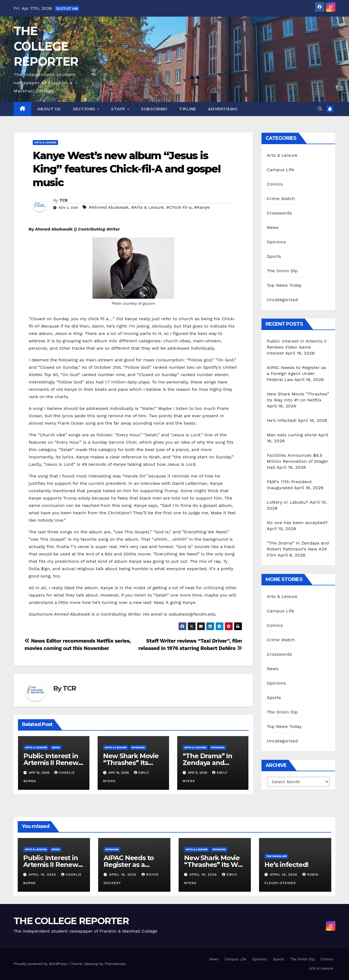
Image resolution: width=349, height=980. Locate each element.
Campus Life (281, 170)
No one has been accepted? (297, 523)
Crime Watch (281, 199)
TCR (64, 200)
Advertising (223, 109)
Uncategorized (282, 300)
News (56, 747)
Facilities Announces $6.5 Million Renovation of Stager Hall (298, 461)
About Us (49, 109)
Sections (85, 109)
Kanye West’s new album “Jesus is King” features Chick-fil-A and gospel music (127, 169)
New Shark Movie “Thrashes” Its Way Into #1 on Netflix (214, 865)
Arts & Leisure (45, 142)
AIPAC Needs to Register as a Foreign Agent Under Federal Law (297, 373)
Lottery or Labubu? (288, 502)
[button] (320, 109)
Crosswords (280, 213)
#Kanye (202, 207)
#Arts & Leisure (147, 207)
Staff (119, 109)
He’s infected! (282, 420)
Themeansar (115, 964)
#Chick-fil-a (179, 207)
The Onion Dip (282, 271)
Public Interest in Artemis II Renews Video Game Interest (297, 347)
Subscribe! (154, 109)
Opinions (138, 747)
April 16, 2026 (43, 875)
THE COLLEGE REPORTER (46, 46)
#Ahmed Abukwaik (109, 207)
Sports (274, 256)
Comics (275, 184)
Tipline (188, 109)
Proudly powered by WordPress (41, 964)
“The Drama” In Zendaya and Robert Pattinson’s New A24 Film (298, 549)
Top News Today (284, 285)
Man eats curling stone (292, 435)
